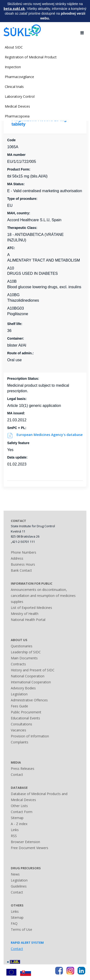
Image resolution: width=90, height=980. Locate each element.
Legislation (19, 694)
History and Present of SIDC (33, 670)
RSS (14, 836)
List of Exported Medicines (31, 608)
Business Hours (23, 564)
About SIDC (14, 47)
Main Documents (24, 658)
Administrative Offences (29, 700)
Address (17, 558)
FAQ (14, 923)
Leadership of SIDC (26, 652)
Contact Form (22, 812)
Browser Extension (25, 842)
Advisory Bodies (23, 688)
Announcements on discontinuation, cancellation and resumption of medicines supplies (43, 596)
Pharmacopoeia (17, 116)
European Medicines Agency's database (45, 435)
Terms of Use (21, 929)
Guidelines (19, 886)
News (15, 874)
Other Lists (19, 806)
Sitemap (17, 818)
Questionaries (22, 646)
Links (15, 830)
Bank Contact (21, 570)
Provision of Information (30, 736)
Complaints (20, 742)
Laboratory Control (20, 96)
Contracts (18, 664)
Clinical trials (14, 87)
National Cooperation (28, 676)
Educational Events (25, 718)
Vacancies (18, 730)
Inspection (13, 67)
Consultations (21, 724)
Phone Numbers (24, 552)
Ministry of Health (25, 614)
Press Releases (23, 769)
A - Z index (19, 824)
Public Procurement (26, 712)
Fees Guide (19, 706)
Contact (17, 775)
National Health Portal (28, 620)
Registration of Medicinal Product (31, 57)
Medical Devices (17, 106)
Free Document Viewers (30, 848)
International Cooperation (31, 682)
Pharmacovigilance (19, 77)
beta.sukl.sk (14, 9)
